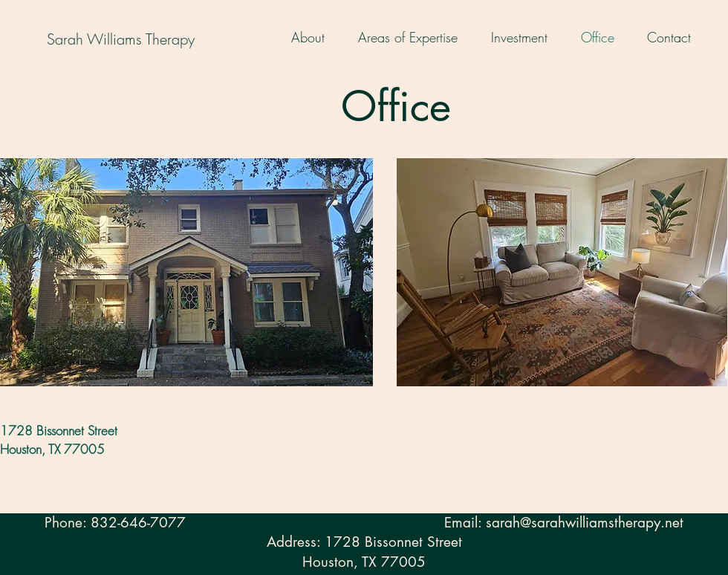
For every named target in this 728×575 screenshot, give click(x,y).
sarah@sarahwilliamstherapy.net (585, 523)
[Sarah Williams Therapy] (121, 39)
